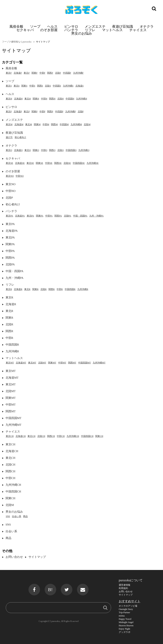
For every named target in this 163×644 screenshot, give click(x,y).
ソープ (35, 26)
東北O (28, 150)
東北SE (30, 163)
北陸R (43, 289)
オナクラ (147, 26)
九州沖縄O (84, 150)
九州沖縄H (81, 99)
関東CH (99, 436)
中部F (42, 73)
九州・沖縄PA (96, 216)
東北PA (30, 216)
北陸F (58, 73)
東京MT (10, 363)
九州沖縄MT (99, 363)
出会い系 (17, 516)
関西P (50, 112)
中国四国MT (84, 363)
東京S (9, 86)
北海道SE (20, 163)
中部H (44, 99)
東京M (9, 124)
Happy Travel (125, 619)
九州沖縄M (76, 124)
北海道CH (21, 436)
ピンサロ (71, 26)
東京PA (9, 216)
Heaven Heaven (126, 626)
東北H (28, 99)
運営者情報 (125, 585)
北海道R (18, 289)
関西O (52, 150)
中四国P (59, 112)
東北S (17, 86)
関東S (24, 86)
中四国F (67, 73)
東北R (27, 289)
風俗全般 (16, 26)
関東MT (52, 363)
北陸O (61, 150)
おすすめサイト (130, 601)
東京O (9, 150)
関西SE (58, 163)
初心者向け (20, 137)
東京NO (10, 176)
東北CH (31, 436)
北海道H (18, 99)
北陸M (87, 124)
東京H (9, 99)
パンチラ (71, 30)
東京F (9, 73)
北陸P (81, 112)
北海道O (18, 150)
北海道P (18, 112)
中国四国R (70, 289)
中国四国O (71, 150)
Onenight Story (126, 609)
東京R (9, 289)
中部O (44, 150)
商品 (25, 516)
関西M (54, 124)
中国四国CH (87, 436)
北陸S (48, 86)
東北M (29, 124)
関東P (35, 112)
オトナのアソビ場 (128, 606)
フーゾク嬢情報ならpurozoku (17, 42)
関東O (36, 150)
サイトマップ (37, 557)
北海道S (80, 86)
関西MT (72, 363)
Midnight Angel (126, 622)
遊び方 (9, 137)
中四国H (70, 99)
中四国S (57, 86)
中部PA (49, 216)
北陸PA (68, 216)
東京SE (9, 163)
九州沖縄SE (93, 163)
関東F (35, 73)
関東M (37, 124)
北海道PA (20, 216)
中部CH (61, 436)
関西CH (51, 436)
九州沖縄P (71, 112)
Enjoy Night (124, 629)
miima (122, 616)
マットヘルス (112, 30)
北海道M (19, 124)
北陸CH (41, 436)
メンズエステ (95, 26)
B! (50, 590)
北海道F (18, 73)
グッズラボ (125, 632)
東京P (9, 112)
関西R (52, 289)
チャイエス (138, 30)
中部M (46, 124)
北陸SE (67, 163)
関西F (50, 73)
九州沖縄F (78, 73)
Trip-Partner (124, 612)
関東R (35, 289)
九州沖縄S (68, 86)
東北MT (32, 363)
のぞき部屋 (49, 30)
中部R (60, 289)
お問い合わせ (14, 557)
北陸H (61, 99)
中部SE (49, 163)
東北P (27, 112)
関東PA (40, 216)
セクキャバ (25, 30)
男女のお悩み (82, 33)
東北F (27, 73)
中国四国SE (79, 163)
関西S (40, 86)
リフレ (90, 30)
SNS (8, 516)
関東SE (39, 163)
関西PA (58, 216)
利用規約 (123, 588)
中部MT (62, 363)
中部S (32, 86)
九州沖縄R (83, 289)
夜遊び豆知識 (123, 26)
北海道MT (21, 363)
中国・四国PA (80, 216)
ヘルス (52, 26)
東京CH (10, 436)
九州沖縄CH (73, 436)
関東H (36, 99)
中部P (42, 112)
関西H (52, 99)
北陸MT (42, 363)
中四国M (64, 124)
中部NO (20, 176)
